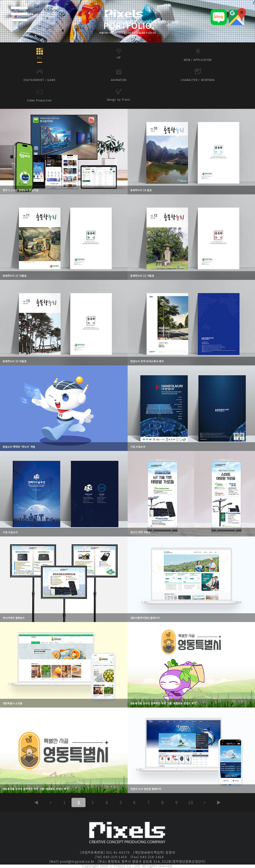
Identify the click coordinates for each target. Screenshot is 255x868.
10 (191, 802)
